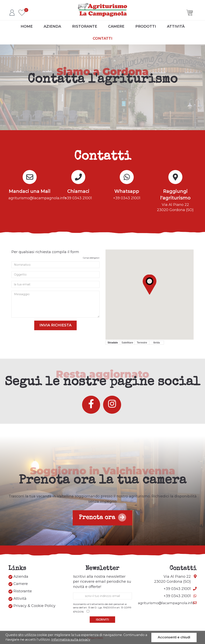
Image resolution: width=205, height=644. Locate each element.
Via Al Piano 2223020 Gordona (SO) (175, 200)
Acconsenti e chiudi (174, 637)
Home (27, 27)
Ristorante (85, 27)
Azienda (52, 27)
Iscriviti (102, 620)
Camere (116, 27)
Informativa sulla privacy (71, 639)
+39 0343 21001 (78, 194)
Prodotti (146, 27)
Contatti (102, 39)
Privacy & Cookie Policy (32, 606)
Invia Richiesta (55, 325)
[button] (150, 285)
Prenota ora (102, 517)
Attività (176, 27)
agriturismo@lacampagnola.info (30, 194)
